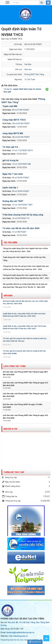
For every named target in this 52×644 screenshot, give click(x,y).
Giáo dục (28, 69)
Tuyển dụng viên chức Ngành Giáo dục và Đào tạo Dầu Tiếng (24, 259)
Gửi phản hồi (35, 642)
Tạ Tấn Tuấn (30, 79)
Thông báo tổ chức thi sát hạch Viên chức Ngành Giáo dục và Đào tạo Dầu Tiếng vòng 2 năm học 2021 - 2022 (26, 268)
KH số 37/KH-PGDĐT (21, 110)
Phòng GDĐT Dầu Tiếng (34, 74)
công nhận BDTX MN (13, 133)
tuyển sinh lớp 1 (10, 188)
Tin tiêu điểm (10, 243)
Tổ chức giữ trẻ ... (11, 147)
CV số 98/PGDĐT (19, 232)
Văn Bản (28, 64)
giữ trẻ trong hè (10, 160)
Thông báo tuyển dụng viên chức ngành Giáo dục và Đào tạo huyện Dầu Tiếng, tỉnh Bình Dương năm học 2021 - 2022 (26, 277)
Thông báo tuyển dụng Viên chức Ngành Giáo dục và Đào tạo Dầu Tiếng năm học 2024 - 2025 (25, 250)
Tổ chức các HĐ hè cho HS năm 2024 (21, 228)
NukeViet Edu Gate (17, 640)
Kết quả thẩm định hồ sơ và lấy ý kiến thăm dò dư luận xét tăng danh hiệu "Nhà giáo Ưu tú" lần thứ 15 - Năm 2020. (25, 286)
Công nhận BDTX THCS (14, 120)
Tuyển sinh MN (10, 106)
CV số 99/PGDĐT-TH (21, 218)
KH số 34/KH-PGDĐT (21, 178)
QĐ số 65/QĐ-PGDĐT (21, 137)
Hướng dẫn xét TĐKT (13, 201)
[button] (47, 89)
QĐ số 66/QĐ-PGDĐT (21, 123)
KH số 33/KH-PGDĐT (21, 191)
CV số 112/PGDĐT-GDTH (22, 150)
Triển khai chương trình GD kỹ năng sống (23, 215)
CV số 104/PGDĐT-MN (21, 164)
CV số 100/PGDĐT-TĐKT (22, 205)
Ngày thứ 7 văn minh (13, 174)
